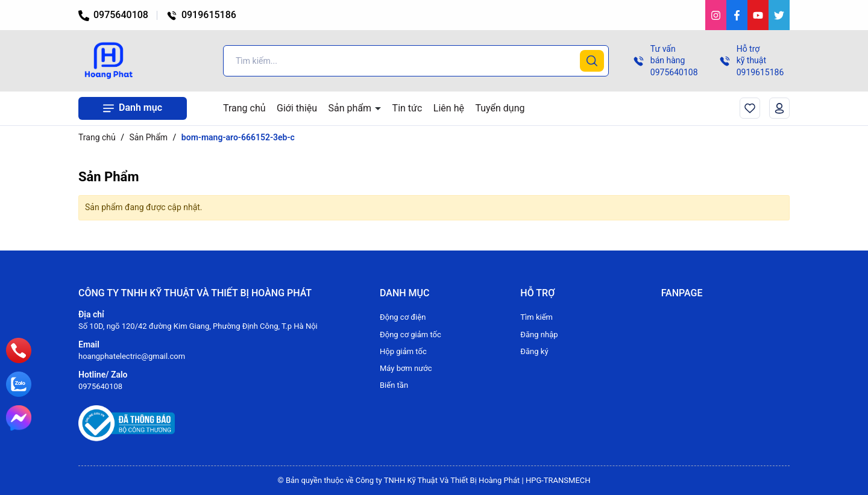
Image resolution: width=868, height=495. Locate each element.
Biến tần (394, 385)
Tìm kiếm (536, 317)
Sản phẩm (351, 108)
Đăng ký (534, 351)
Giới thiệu (297, 108)
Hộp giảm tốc (403, 351)
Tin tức (407, 108)
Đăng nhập (539, 335)
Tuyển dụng (500, 108)
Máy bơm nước (406, 368)
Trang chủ (244, 108)
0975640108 (113, 15)
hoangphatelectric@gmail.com (132, 356)
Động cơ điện (403, 317)
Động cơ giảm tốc (410, 335)
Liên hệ (449, 108)
